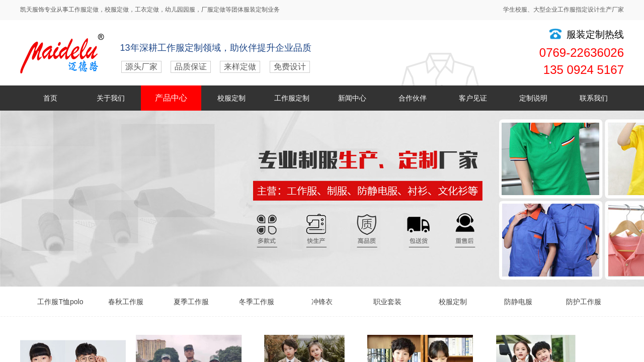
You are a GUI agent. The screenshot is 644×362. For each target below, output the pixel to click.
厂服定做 (213, 10)
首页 (50, 98)
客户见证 (473, 98)
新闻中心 (352, 98)
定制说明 (533, 98)
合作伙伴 (413, 98)
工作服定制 (292, 98)
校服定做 (117, 10)
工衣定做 (147, 10)
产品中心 (171, 98)
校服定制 (231, 98)
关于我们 (111, 98)
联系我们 (594, 98)
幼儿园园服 (180, 10)
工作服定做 (84, 10)
